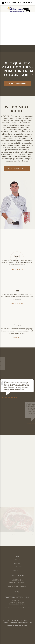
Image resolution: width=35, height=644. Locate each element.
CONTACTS (17, 571)
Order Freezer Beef (17, 168)
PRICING (17, 563)
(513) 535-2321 (21, 582)
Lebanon (21, 8)
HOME (17, 556)
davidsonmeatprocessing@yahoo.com (19, 608)
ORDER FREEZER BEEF (17, 83)
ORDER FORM (17, 567)
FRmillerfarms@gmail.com (19, 586)
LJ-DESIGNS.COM (23, 625)
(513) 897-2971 (21, 604)
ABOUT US (17, 560)
